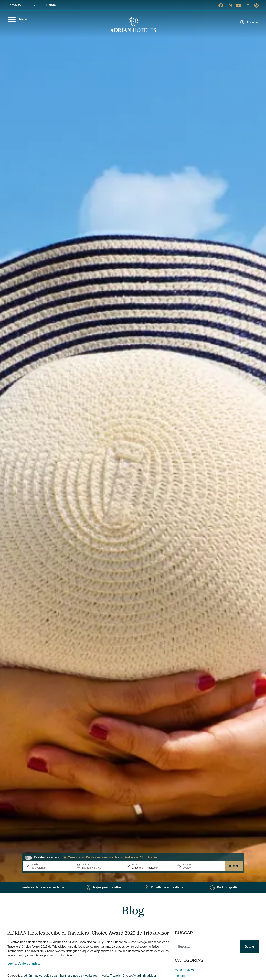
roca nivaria (101, 976)
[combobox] (207, 947)
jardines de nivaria (80, 976)
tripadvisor (149, 976)
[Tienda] (42, 5)
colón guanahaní (55, 976)
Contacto (14, 5)
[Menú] (12, 19)
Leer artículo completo (24, 964)
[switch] (28, 858)
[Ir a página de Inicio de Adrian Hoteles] (133, 24)
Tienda (51, 5)
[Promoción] (191, 868)
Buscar (234, 866)
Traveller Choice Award (126, 976)
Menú (23, 19)
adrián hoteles (33, 976)
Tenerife (180, 976)
